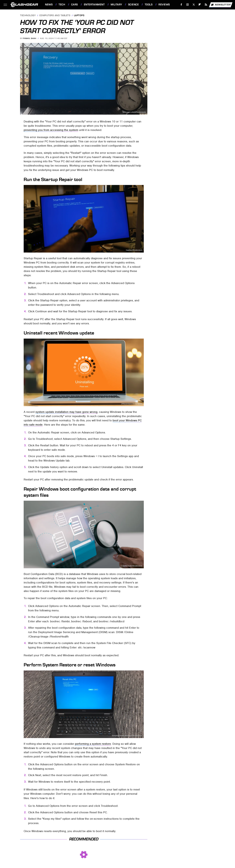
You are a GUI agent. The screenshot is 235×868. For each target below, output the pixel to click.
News (49, 5)
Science (133, 5)
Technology (28, 16)
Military (116, 5)
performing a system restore (93, 744)
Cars (74, 5)
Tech (62, 5)
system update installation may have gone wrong (66, 412)
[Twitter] (194, 5)
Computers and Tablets (55, 16)
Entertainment (94, 5)
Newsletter (221, 5)
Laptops (79, 16)
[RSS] (206, 5)
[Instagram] (188, 5)
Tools (149, 5)
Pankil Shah (30, 38)
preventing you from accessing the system (51, 130)
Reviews (164, 5)
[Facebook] (181, 5)
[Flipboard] (200, 5)
